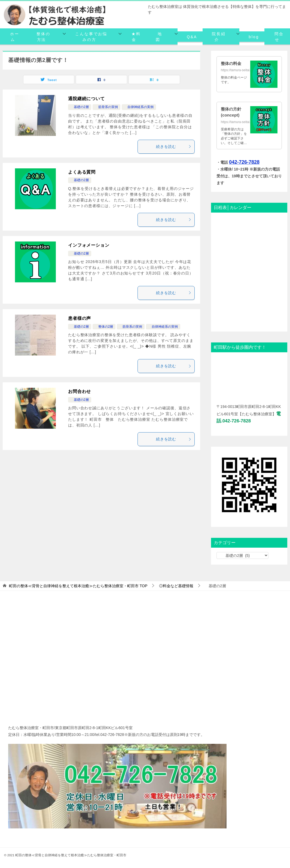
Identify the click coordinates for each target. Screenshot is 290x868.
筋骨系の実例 (106, 107)
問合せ (279, 37)
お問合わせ (80, 391)
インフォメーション (89, 245)
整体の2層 (104, 327)
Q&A (192, 37)
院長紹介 (219, 37)
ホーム (15, 37)
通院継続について (86, 99)
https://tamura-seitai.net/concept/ (245, 122)
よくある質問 (82, 172)
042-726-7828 (244, 162)
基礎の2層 (80, 107)
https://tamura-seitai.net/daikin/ (243, 70)
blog (254, 37)
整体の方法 (43, 37)
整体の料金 (232, 63)
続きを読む (174, 147)
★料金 (136, 37)
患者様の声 (80, 318)
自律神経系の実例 (139, 107)
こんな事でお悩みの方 (91, 37)
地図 (159, 37)
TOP (78, 586)
